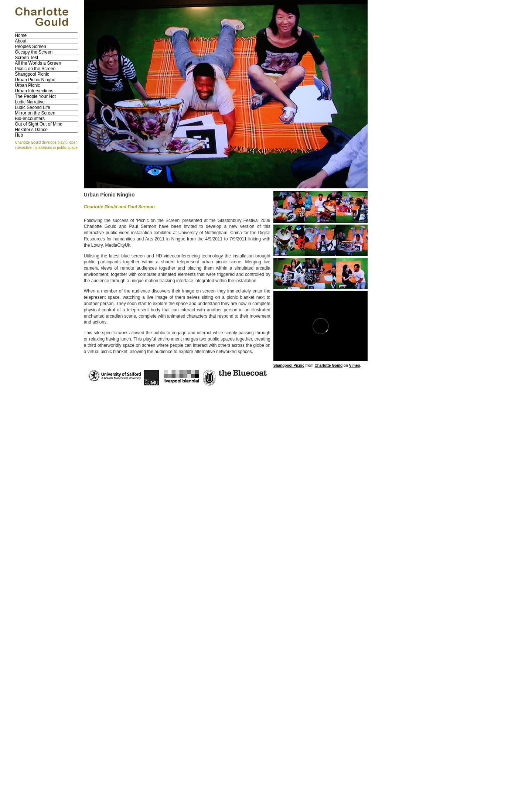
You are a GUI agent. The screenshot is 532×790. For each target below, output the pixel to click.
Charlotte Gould (328, 365)
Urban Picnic (27, 85)
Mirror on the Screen (35, 113)
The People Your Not (35, 96)
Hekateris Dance (31, 130)
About (21, 41)
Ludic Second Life (32, 107)
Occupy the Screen (34, 52)
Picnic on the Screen (35, 69)
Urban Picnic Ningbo (35, 80)
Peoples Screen (30, 47)
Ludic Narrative (30, 102)
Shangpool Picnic (32, 74)
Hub (19, 135)
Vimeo (355, 365)
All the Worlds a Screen (38, 63)
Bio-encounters (30, 119)
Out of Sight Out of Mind (39, 124)
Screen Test (26, 58)
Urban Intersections (34, 91)
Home (21, 35)
